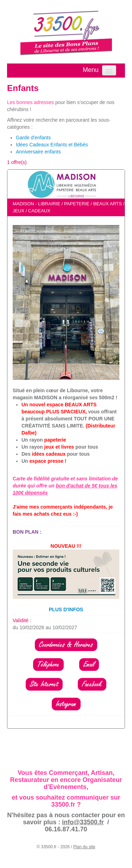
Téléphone (48, 664)
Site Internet (44, 684)
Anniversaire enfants (38, 152)
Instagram (66, 704)
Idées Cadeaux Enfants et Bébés (52, 145)
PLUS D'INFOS (66, 609)
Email (89, 664)
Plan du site (84, 847)
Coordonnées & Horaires (66, 645)
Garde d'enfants (33, 138)
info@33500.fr (83, 822)
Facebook (92, 684)
